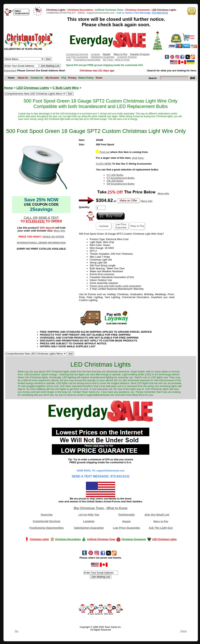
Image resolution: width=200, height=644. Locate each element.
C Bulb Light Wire (66, 88)
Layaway (95, 54)
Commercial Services (77, 54)
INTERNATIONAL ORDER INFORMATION (41, 243)
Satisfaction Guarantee (103, 57)
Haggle (126, 521)
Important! (10, 71)
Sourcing (47, 515)
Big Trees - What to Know (116, 60)
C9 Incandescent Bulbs (121, 184)
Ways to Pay (161, 521)
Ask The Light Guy (161, 528)
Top (16, 631)
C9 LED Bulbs (115, 181)
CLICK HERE (104, 164)
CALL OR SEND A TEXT (41, 218)
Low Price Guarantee (77, 57)
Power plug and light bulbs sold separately (115, 286)
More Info (163, 193)
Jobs (69, 60)
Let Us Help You (89, 515)
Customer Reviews (127, 57)
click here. (138, 158)
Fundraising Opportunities (87, 60)
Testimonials (126, 515)
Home (9, 88)
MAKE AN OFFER (54, 237)
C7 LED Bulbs (115, 175)
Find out (105, 152)
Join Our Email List (157, 515)
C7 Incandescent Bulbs (121, 178)
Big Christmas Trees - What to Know (101, 508)
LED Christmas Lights (33, 88)
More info (60, 231)
